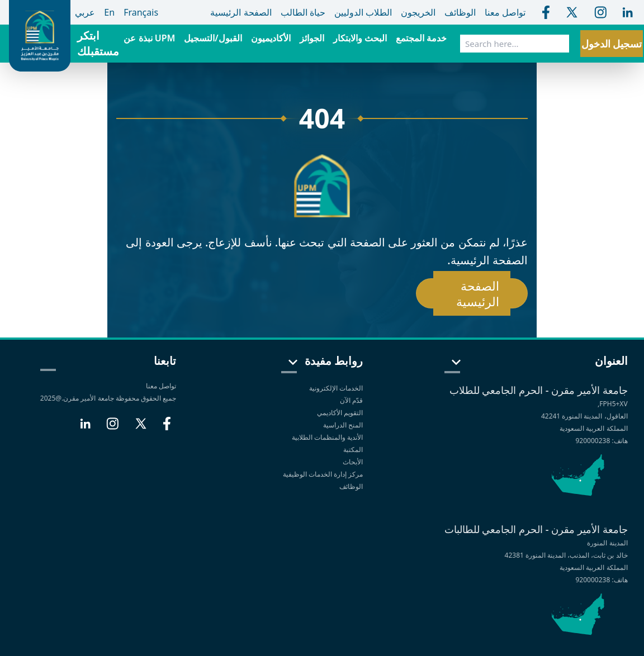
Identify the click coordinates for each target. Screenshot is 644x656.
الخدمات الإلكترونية (336, 388)
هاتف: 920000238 (601, 441)
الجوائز (312, 38)
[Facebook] (167, 428)
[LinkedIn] (85, 428)
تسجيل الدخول (612, 44)
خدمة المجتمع (421, 38)
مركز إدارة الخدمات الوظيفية (323, 474)
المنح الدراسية (343, 425)
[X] (141, 428)
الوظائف (351, 486)
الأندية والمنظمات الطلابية (327, 437)
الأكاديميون (271, 38)
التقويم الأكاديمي (340, 413)
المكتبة (353, 450)
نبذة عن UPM (149, 38)
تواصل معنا (161, 386)
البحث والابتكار (360, 38)
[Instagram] (112, 428)
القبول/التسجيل (213, 38)
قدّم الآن (351, 400)
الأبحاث (353, 462)
